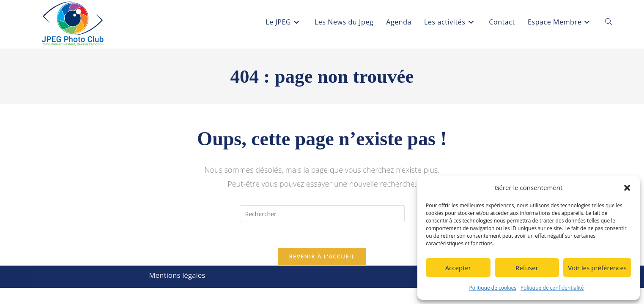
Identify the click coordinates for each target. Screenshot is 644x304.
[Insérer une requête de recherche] (322, 214)
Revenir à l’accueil (322, 256)
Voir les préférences (597, 268)
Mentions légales (177, 275)
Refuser (527, 268)
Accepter (458, 268)
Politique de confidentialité (552, 288)
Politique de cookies (493, 288)
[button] (627, 188)
